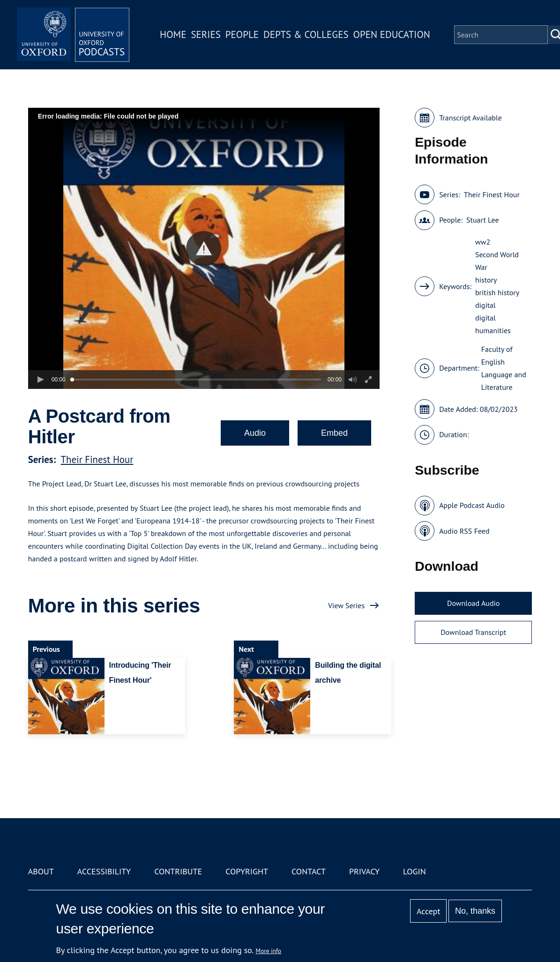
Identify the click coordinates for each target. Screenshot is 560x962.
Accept (429, 911)
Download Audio (473, 603)
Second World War (497, 261)
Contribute (178, 871)
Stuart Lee (483, 220)
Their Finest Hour (97, 459)
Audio (255, 433)
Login (414, 871)
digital (485, 305)
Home (173, 34)
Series (205, 34)
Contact (309, 871)
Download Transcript (473, 632)
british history (497, 292)
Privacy (364, 871)
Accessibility (104, 871)
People (242, 34)
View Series (346, 605)
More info (269, 951)
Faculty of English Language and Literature (504, 368)
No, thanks (475, 911)
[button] (204, 249)
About (41, 871)
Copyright (247, 871)
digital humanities (493, 324)
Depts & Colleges (306, 34)
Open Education (392, 34)
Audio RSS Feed (464, 531)
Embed (334, 433)
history (486, 280)
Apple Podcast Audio (472, 505)
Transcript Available (470, 118)
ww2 (483, 242)
